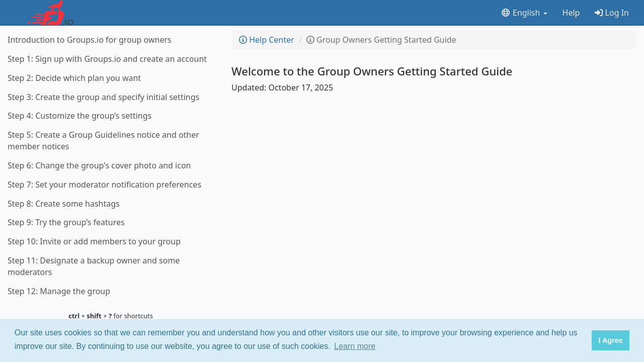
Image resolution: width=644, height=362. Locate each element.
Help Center (267, 40)
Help (571, 13)
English (524, 13)
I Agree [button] (610, 340)
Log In (612, 13)
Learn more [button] (355, 346)
